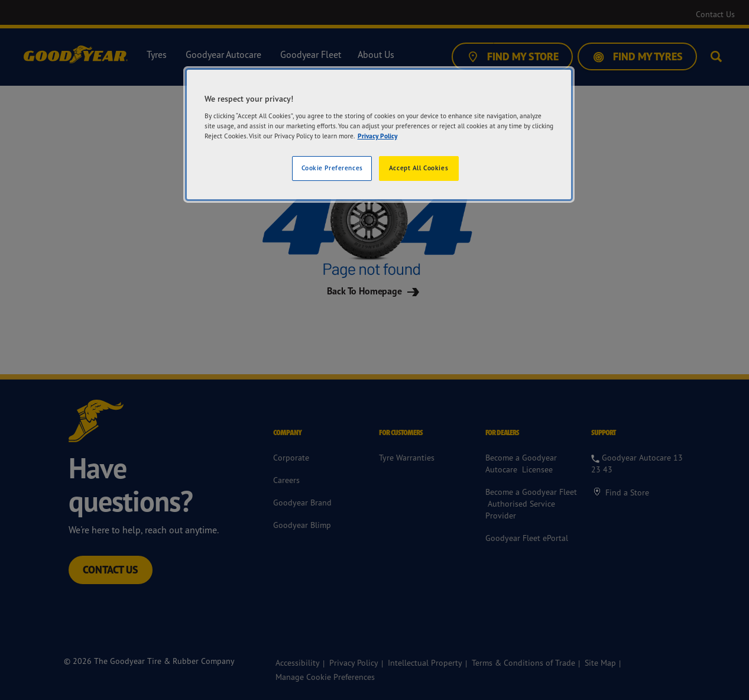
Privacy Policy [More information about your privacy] (377, 136)
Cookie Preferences (332, 168)
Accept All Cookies (419, 168)
